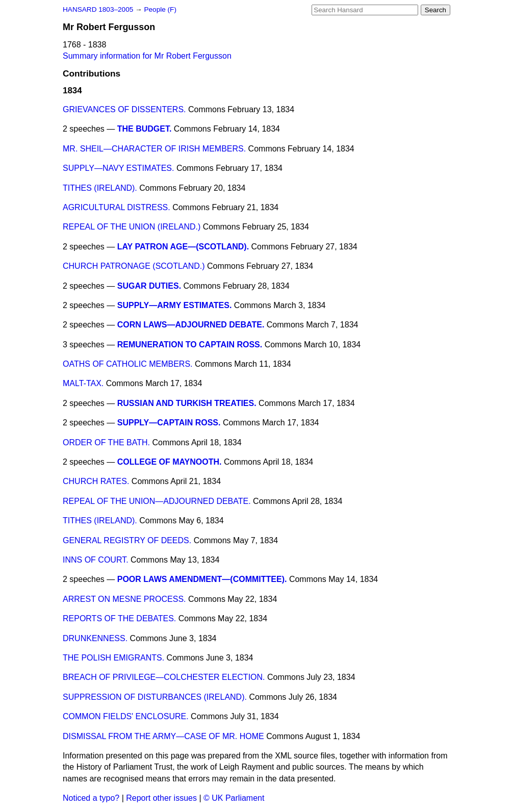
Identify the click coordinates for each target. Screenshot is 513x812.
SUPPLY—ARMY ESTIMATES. (175, 305)
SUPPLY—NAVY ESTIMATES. (118, 168)
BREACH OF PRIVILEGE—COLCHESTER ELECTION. (164, 677)
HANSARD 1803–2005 (98, 9)
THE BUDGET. (145, 129)
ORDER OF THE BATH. (106, 442)
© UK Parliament (234, 798)
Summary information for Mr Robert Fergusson (147, 56)
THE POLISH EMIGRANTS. (113, 658)
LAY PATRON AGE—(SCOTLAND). (183, 247)
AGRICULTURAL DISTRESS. (117, 207)
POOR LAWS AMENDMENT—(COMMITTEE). (202, 579)
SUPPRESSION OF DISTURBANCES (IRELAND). (155, 697)
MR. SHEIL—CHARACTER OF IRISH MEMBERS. (154, 149)
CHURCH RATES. (96, 481)
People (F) (160, 9)
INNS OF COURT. (96, 560)
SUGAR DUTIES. (149, 286)
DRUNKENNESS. (95, 638)
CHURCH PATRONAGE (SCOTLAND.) (134, 266)
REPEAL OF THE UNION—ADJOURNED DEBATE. (157, 501)
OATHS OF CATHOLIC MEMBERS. (128, 364)
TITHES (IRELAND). (100, 188)
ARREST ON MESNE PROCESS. (124, 599)
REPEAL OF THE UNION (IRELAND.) (132, 227)
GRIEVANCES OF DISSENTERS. (124, 109)
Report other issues (161, 798)
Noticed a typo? (91, 798)
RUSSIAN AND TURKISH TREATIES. (187, 403)
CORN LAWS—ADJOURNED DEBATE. (191, 325)
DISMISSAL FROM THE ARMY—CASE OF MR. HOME (163, 736)
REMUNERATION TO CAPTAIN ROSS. (190, 345)
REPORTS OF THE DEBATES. (119, 618)
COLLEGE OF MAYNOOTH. (170, 462)
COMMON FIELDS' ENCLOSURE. (126, 716)
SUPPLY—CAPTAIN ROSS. (169, 423)
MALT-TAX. (83, 383)
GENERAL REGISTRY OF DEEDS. (127, 540)
